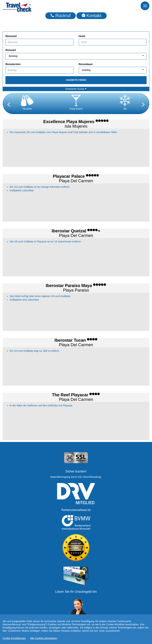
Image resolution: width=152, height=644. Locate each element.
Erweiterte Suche (76, 89)
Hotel (82, 36)
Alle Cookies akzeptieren (44, 638)
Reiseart (11, 50)
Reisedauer (86, 64)
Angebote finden (76, 80)
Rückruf (61, 16)
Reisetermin (13, 64)
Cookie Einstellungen (14, 638)
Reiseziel (11, 36)
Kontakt (92, 16)
